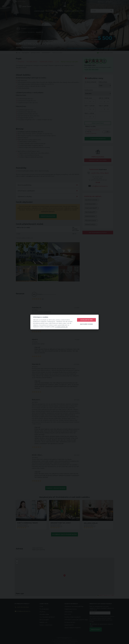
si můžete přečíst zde (61, 327)
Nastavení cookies (86, 324)
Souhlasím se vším (86, 320)
